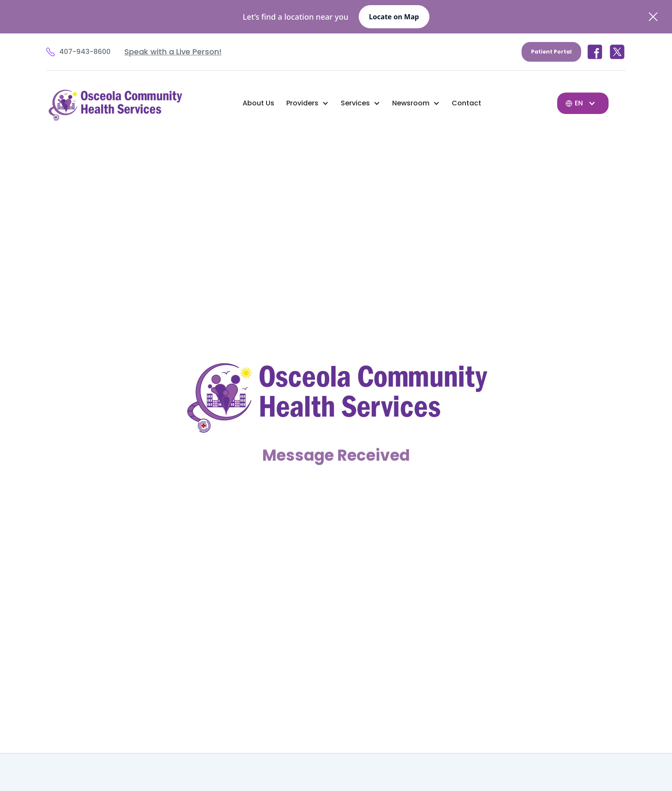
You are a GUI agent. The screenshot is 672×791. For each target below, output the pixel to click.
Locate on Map (394, 17)
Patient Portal (551, 52)
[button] (307, 103)
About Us (258, 103)
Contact (466, 103)
